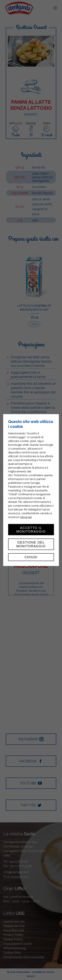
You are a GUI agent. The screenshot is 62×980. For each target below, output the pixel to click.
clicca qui (26, 517)
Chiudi (31, 557)
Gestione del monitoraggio (31, 544)
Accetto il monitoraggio (31, 529)
